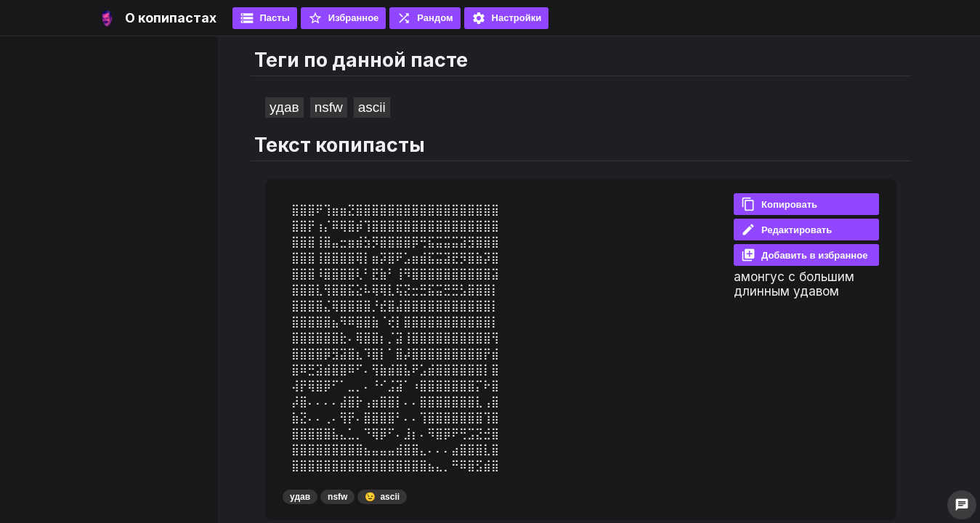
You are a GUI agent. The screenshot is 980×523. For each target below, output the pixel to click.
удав (284, 107)
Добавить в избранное (804, 255)
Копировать (779, 204)
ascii (372, 107)
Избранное (344, 18)
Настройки (507, 18)
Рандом (425, 18)
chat (962, 505)
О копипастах (171, 18)
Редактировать (786, 230)
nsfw (329, 107)
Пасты (265, 18)
